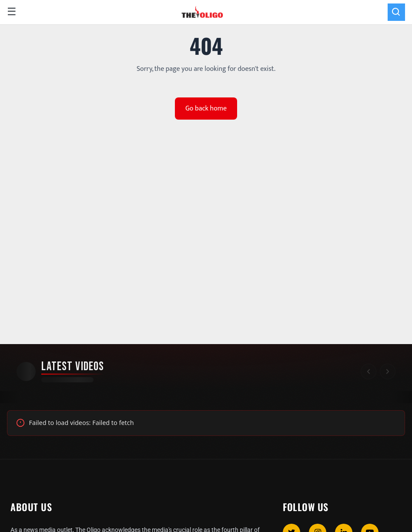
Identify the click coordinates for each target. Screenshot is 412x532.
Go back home (206, 109)
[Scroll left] (368, 371)
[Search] (396, 12)
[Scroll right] (388, 371)
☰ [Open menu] (12, 12)
